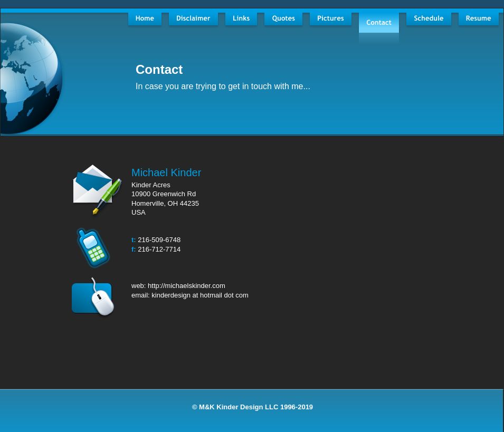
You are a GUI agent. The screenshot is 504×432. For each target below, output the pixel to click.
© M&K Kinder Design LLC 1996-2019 (253, 407)
